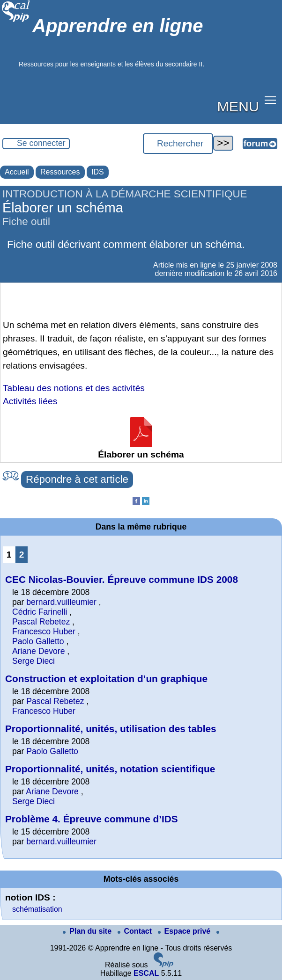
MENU (238, 106)
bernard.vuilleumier (61, 602)
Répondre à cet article (77, 479)
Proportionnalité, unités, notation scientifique (110, 769)
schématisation (37, 909)
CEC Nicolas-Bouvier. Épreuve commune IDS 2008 (122, 579)
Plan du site (88, 931)
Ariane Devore (38, 651)
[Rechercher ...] (178, 144)
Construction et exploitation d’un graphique (106, 679)
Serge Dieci (33, 661)
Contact (136, 931)
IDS (98, 172)
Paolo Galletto (38, 641)
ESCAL (146, 973)
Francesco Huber (44, 632)
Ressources (60, 172)
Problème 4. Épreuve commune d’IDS (92, 819)
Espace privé (185, 931)
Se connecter (41, 143)
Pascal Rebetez (41, 622)
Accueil (17, 172)
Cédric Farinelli (40, 612)
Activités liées (30, 401)
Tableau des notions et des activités (74, 388)
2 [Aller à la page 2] (22, 555)
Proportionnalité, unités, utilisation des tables (111, 729)
